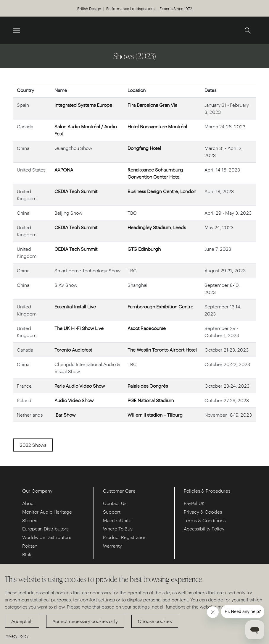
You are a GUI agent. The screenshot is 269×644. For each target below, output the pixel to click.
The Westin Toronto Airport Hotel (162, 350)
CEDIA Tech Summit (76, 191)
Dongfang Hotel (144, 148)
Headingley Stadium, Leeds (157, 227)
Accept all (22, 621)
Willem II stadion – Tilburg (155, 415)
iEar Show (65, 415)
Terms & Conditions (205, 520)
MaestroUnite (117, 520)
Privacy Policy (17, 636)
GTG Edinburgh (144, 249)
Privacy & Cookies (203, 512)
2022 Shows (33, 445)
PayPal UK (194, 503)
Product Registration (125, 537)
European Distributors (45, 529)
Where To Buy (118, 529)
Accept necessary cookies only (85, 621)
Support (112, 512)
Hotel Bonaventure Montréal (157, 126)
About (29, 503)
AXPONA (64, 170)
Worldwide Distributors (47, 537)
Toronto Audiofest (73, 350)
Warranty (112, 546)
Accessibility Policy (204, 529)
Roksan (30, 546)
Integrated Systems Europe (83, 105)
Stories (30, 520)
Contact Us (115, 503)
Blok (27, 554)
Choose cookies (155, 621)
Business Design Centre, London (162, 191)
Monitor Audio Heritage (47, 512)
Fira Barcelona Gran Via (152, 105)
